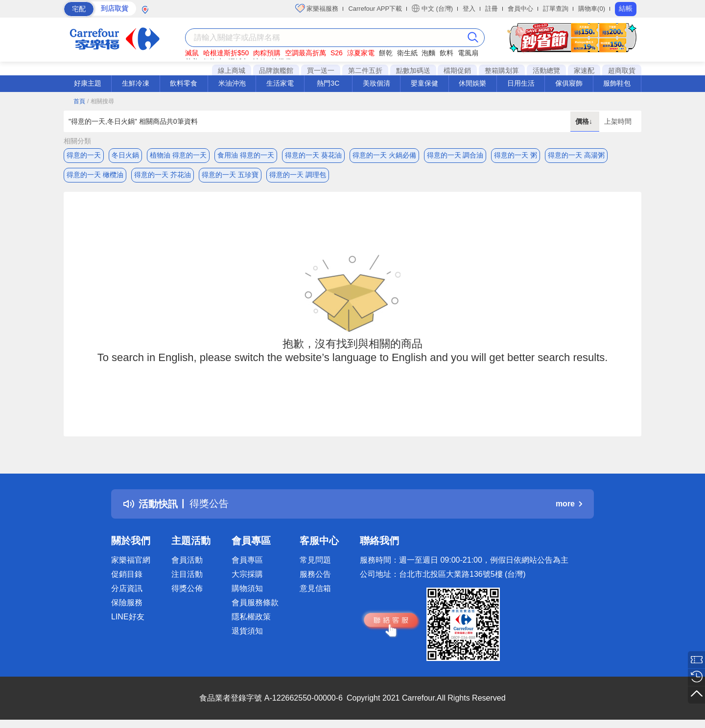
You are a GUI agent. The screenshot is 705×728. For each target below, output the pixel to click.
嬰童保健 (424, 83)
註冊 (492, 9)
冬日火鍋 (125, 155)
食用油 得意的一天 (246, 155)
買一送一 (321, 70)
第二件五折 (365, 70)
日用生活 (521, 83)
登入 (469, 9)
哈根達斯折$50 (226, 53)
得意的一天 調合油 (455, 155)
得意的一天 (84, 155)
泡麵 (428, 53)
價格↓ (585, 121)
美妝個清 (376, 83)
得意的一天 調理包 (298, 175)
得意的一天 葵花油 (313, 155)
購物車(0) (592, 9)
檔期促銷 (457, 70)
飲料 (446, 53)
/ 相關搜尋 (101, 101)
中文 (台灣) (432, 8)
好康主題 (88, 83)
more (569, 504)
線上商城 (232, 70)
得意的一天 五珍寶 (230, 175)
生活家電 (280, 83)
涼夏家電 (361, 53)
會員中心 (520, 9)
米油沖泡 (232, 83)
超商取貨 (622, 70)
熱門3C (328, 83)
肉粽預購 (267, 53)
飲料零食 (184, 83)
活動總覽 (546, 70)
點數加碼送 (413, 70)
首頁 (79, 101)
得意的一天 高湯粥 (576, 155)
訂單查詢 (556, 9)
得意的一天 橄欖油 (95, 175)
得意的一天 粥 (516, 155)
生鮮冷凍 (136, 83)
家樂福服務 (317, 8)
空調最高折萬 (305, 53)
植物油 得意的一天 (178, 155)
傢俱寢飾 (569, 83)
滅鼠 (192, 53)
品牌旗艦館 (276, 70)
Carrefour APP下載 (375, 9)
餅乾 (386, 53)
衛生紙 (407, 53)
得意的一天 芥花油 (163, 175)
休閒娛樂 (472, 83)
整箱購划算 (502, 70)
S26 (337, 53)
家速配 (584, 70)
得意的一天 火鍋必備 (384, 155)
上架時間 (618, 121)
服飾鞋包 (617, 83)
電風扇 (468, 53)
